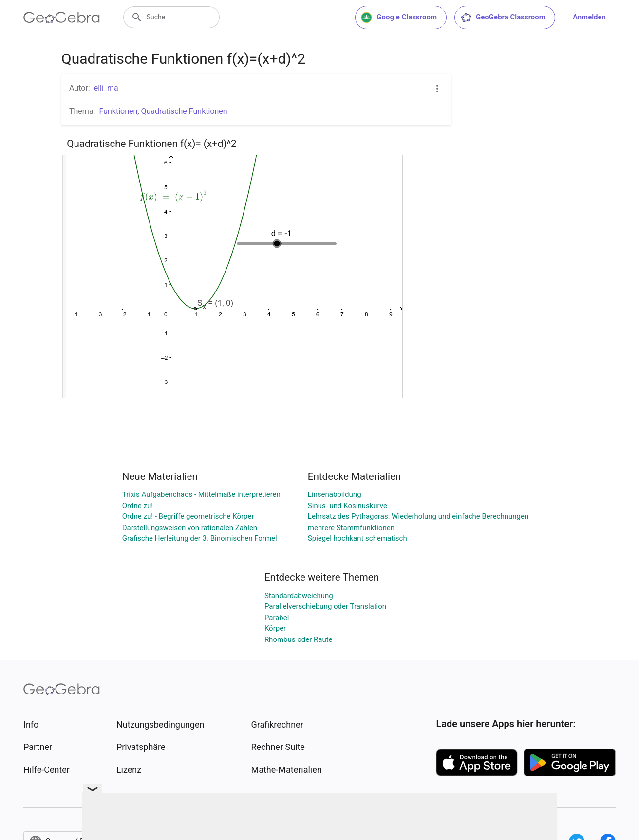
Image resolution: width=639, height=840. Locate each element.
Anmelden (589, 17)
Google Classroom (399, 18)
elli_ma (106, 88)
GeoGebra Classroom (503, 18)
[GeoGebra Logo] (62, 18)
